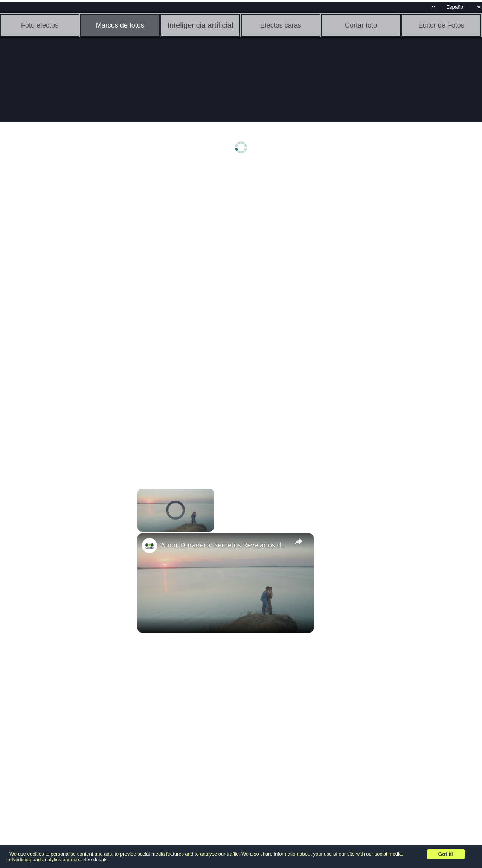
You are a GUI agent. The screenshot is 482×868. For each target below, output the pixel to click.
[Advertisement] (58, 285)
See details (95, 860)
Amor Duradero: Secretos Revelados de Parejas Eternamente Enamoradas (224, 545)
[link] (149, 546)
